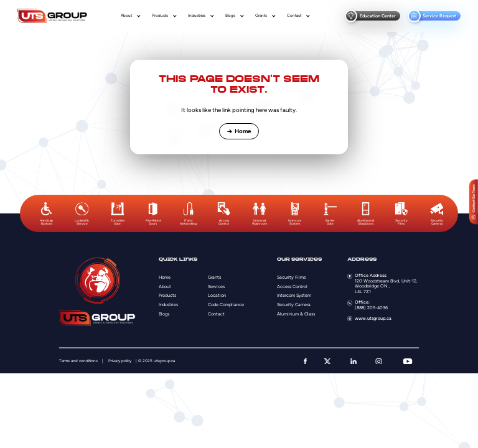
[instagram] (379, 362)
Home (239, 131)
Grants (261, 16)
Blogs (230, 16)
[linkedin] (354, 362)
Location (217, 295)
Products (160, 16)
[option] (46, 214)
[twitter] (327, 362)
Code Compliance (226, 305)
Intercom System (294, 295)
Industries (197, 16)
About (126, 16)
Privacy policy (120, 361)
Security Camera (294, 305)
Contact (294, 16)
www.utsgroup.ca (373, 318)
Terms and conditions (78, 361)
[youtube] (408, 362)
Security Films (291, 277)
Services (216, 287)
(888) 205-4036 (371, 308)
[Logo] (52, 16)
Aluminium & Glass (296, 314)
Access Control (292, 287)
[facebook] (305, 362)
